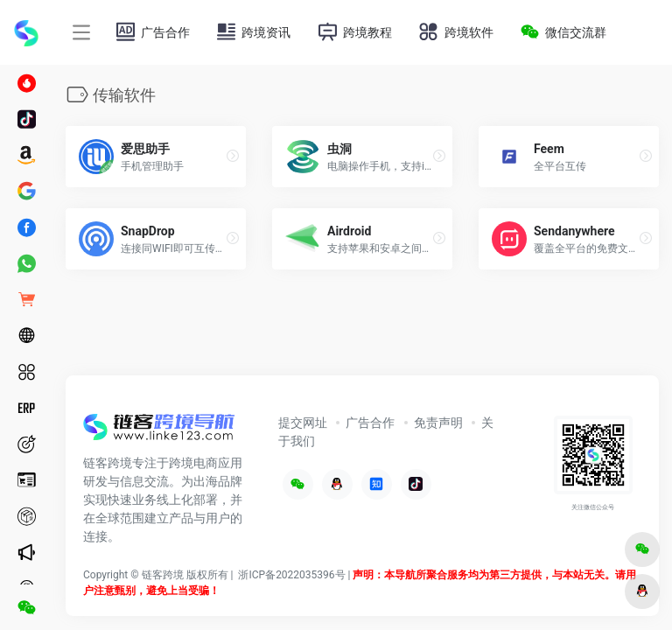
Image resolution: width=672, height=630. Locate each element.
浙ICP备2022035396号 (291, 575)
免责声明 (438, 423)
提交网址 (303, 423)
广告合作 (370, 423)
